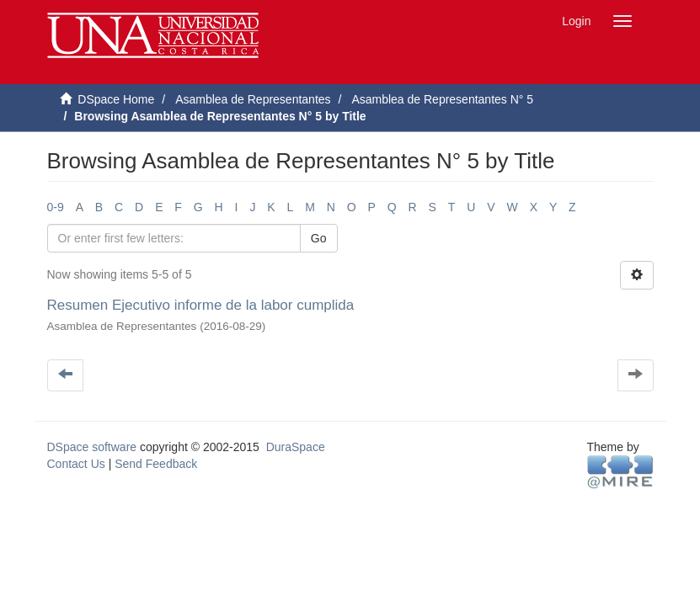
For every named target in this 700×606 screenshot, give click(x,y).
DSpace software (92, 447)
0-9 (56, 207)
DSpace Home (116, 99)
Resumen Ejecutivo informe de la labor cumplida (201, 305)
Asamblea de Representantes (253, 99)
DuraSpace (296, 447)
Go (319, 238)
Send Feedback (156, 464)
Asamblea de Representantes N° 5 (442, 99)
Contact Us (76, 464)
